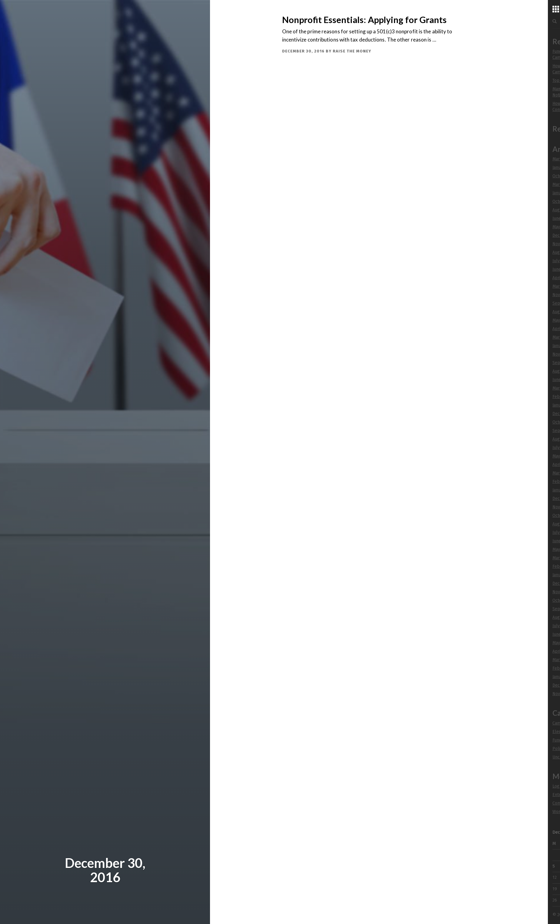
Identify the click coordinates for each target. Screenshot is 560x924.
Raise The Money (352, 51)
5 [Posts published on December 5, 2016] (554, 866)
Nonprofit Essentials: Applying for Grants (364, 20)
